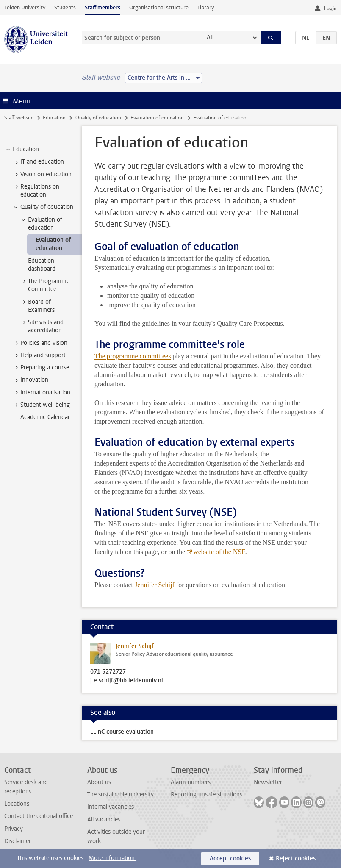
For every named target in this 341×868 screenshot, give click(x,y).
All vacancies (104, 819)
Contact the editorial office (39, 816)
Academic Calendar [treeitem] (45, 417)
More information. (112, 858)
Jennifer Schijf (155, 585)
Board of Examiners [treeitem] (37, 306)
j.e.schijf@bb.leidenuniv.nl (127, 681)
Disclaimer (18, 841)
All (210, 37)
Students (65, 7)
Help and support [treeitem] (39, 355)
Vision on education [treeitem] (42, 175)
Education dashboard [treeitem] (42, 265)
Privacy (14, 829)
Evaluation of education (157, 118)
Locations (17, 804)
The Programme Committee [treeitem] (45, 285)
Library (206, 7)
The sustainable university (121, 795)
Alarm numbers (191, 782)
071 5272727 (108, 672)
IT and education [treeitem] (38, 162)
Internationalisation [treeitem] (41, 393)
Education (54, 118)
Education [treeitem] (22, 150)
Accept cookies (230, 858)
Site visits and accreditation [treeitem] (42, 326)
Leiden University (25, 7)
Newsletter (268, 782)
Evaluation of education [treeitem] (41, 224)
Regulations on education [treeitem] (36, 191)
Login (330, 8)
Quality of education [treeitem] (43, 207)
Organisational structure (159, 7)
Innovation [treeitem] (30, 380)
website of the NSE (219, 552)
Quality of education (98, 118)
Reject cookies (296, 858)
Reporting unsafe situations (207, 795)
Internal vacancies (111, 807)
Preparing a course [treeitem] (41, 368)
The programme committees (133, 356)
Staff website (19, 118)
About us (99, 782)
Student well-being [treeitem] (41, 405)
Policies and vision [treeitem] (40, 343)
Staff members (103, 7)
